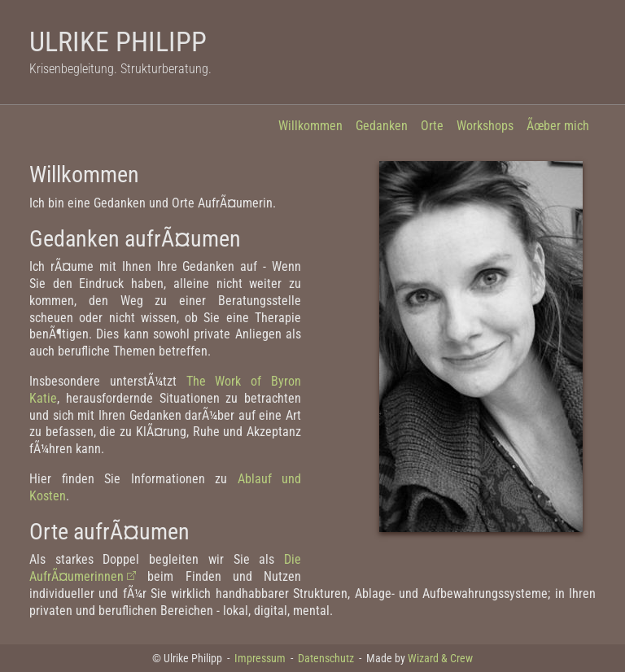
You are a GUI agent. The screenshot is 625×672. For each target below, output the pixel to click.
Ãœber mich (558, 126)
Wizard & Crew (440, 658)
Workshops (485, 126)
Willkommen (310, 126)
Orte (432, 126)
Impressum (260, 658)
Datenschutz (326, 658)
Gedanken (382, 126)
